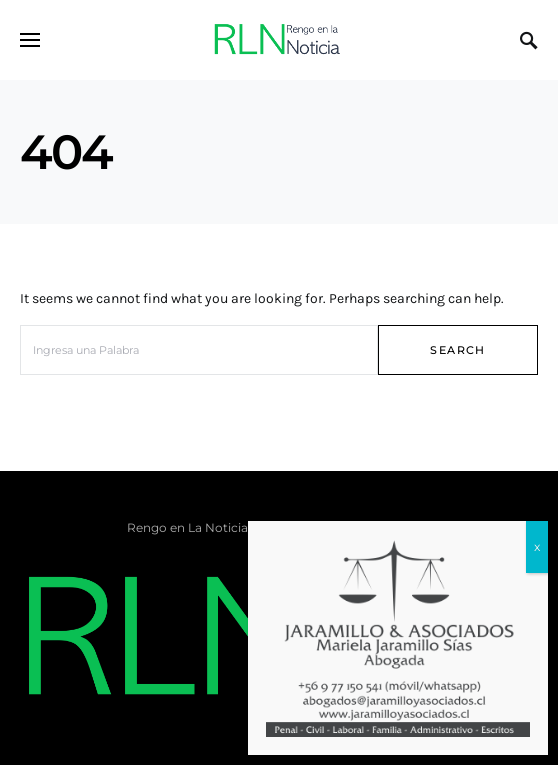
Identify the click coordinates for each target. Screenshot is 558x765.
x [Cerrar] (537, 546)
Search (457, 350)
